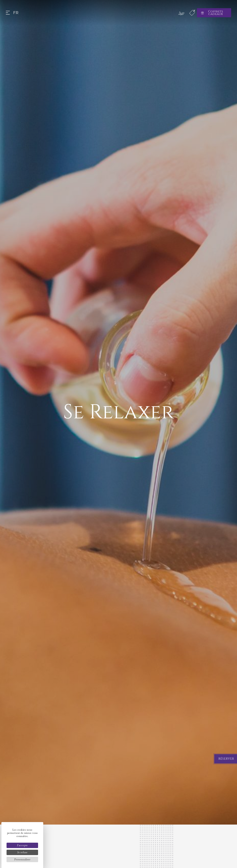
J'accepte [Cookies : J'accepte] (22, 845)
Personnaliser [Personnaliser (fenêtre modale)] (22, 859)
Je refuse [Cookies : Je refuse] (22, 852)
